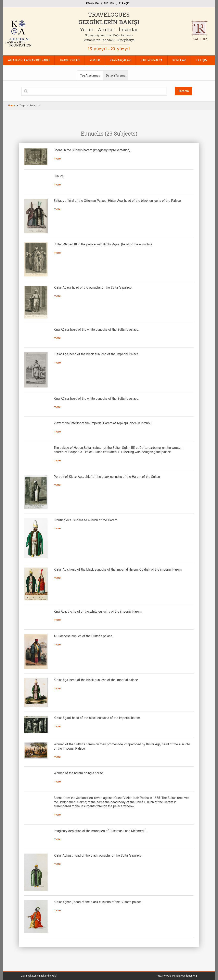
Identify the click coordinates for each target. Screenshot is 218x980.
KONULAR (179, 60)
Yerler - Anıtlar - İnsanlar (109, 29)
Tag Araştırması (90, 76)
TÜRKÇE (124, 3)
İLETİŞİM (202, 60)
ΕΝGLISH (109, 3)
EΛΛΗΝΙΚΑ (92, 3)
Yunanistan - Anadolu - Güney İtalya (109, 40)
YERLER (95, 60)
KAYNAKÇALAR (120, 60)
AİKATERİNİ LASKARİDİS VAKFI (29, 60)
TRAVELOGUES (109, 15)
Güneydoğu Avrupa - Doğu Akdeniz (109, 35)
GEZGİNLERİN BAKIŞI (109, 22)
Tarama (183, 91)
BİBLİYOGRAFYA (152, 60)
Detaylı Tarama (116, 76)
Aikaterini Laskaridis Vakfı (43, 976)
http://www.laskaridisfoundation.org (177, 976)
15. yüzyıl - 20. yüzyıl (109, 49)
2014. (39, 976)
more (57, 159)
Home (11, 106)
